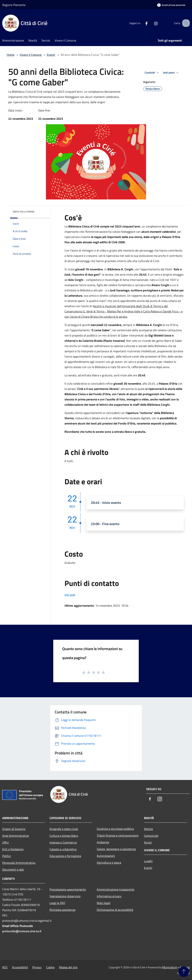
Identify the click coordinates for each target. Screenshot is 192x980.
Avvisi (148, 842)
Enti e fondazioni (13, 849)
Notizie (148, 829)
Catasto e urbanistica (63, 849)
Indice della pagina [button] (24, 212)
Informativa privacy (109, 896)
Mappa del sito (68, 967)
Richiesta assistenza (62, 910)
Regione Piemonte (14, 5)
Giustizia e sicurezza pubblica (115, 829)
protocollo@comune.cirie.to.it (22, 931)
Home (10, 55)
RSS (5, 967)
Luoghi (148, 861)
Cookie (50, 967)
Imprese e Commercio (63, 842)
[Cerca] (185, 23)
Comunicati (151, 836)
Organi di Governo (14, 829)
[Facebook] (142, 23)
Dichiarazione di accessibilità (115, 910)
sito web (70, 595)
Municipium (170, 967)
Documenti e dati (13, 869)
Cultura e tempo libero (64, 836)
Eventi (51, 55)
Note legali (104, 903)
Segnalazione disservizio (65, 896)
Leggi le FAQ (57, 903)
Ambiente (103, 842)
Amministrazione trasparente (115, 889)
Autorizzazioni (106, 856)
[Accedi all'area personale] (171, 5)
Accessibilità (20, 967)
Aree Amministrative (16, 836)
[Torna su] (184, 972)
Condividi (152, 73)
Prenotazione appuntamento (68, 889)
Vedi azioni (171, 73)
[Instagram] (152, 23)
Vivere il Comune (31, 55)
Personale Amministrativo (19, 863)
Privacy (37, 967)
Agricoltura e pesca (109, 863)
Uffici (6, 842)
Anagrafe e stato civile (64, 829)
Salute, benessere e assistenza (116, 849)
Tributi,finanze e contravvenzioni (118, 835)
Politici (7, 856)
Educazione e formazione (65, 856)
